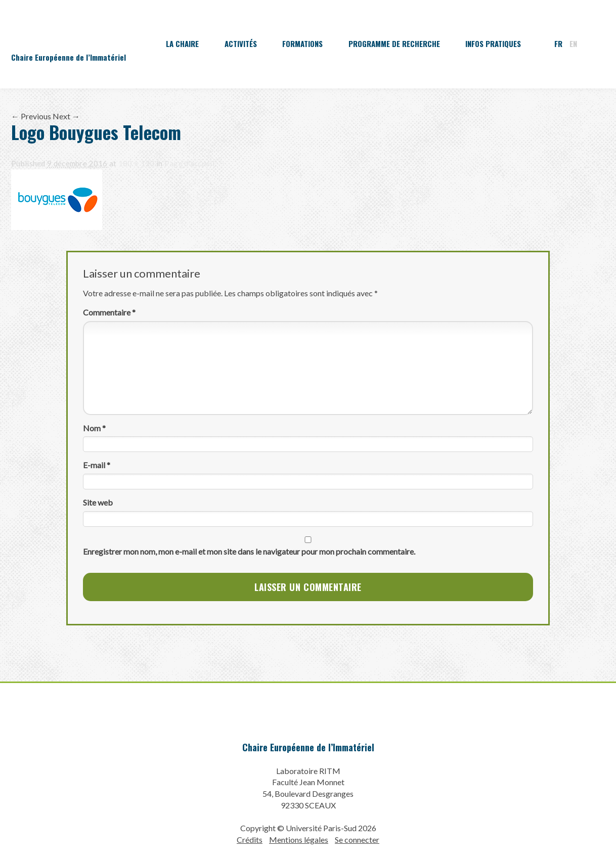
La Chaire (182, 43)
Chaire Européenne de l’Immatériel (308, 747)
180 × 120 (137, 163)
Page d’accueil (189, 163)
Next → (66, 116)
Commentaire (109, 312)
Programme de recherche (394, 43)
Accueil (136, 43)
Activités (241, 43)
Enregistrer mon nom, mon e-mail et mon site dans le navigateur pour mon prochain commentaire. (249, 551)
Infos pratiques (493, 43)
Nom (94, 428)
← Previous (31, 116)
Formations (302, 43)
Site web (98, 502)
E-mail (97, 465)
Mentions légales (299, 840)
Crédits (250, 840)
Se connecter (357, 840)
